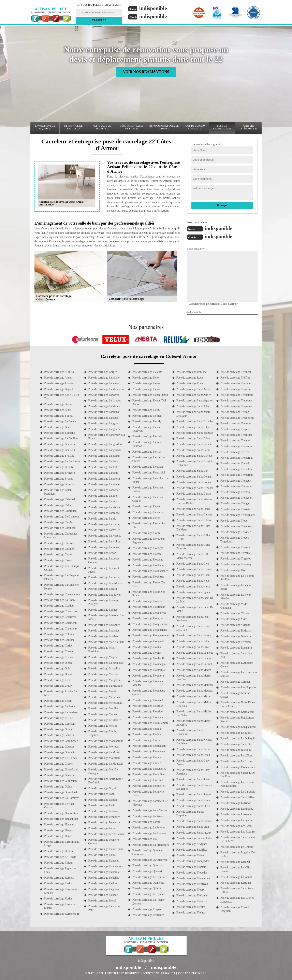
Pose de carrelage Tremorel (236, 492)
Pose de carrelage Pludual (147, 729)
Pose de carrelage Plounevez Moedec (148, 683)
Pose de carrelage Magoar (103, 657)
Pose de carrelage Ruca (190, 378)
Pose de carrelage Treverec (236, 532)
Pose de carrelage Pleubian (147, 467)
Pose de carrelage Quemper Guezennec (148, 852)
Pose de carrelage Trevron (235, 547)
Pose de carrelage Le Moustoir (106, 764)
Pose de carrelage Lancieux (104, 383)
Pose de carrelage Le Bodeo (60, 421)
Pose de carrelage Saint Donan (194, 494)
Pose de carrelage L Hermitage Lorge (62, 844)
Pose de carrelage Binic (58, 410)
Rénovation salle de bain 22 (132, 127)
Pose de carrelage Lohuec (103, 610)
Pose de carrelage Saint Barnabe (195, 421)
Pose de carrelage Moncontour (106, 741)
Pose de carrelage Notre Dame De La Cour (238, 704)
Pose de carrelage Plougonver (149, 613)
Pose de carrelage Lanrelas (103, 501)
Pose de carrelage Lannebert (104, 490)
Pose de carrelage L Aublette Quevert (237, 665)
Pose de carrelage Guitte (58, 787)
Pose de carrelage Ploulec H (148, 658)
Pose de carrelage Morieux (103, 747)
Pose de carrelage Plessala (147, 436)
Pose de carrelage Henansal (60, 825)
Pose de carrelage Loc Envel (104, 595)
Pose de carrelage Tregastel (236, 389)
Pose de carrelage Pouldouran (149, 833)
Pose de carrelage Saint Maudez (195, 691)
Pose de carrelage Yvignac (235, 625)
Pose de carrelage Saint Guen (193, 575)
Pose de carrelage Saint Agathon (195, 401)
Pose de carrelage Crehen (59, 657)
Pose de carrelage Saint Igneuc (194, 592)
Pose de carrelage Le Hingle (60, 857)
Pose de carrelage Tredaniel (192, 896)
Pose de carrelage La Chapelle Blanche (61, 577)
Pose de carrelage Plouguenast (149, 630)
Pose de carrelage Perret (102, 828)
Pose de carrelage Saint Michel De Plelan (194, 713)
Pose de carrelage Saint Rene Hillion (237, 890)
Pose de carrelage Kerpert (103, 372)
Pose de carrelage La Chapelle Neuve (61, 587)
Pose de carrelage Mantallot (104, 669)
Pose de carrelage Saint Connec (194, 482)
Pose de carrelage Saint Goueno (194, 569)
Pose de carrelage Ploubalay (148, 565)
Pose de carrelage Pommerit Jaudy (148, 793)
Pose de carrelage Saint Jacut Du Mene (195, 609)
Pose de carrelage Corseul (59, 651)
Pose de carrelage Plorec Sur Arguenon (148, 541)
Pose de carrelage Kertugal (236, 883)
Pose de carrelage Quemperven (150, 860)
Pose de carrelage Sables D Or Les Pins (238, 775)
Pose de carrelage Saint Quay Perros (193, 762)
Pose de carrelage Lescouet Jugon (104, 570)
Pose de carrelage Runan (190, 383)
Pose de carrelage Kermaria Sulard (60, 906)
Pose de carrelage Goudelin (60, 752)
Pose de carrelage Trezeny (235, 553)
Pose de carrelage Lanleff (103, 467)
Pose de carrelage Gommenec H (62, 741)
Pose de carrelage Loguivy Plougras (103, 602)
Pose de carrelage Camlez (59, 522)
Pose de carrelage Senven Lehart (195, 838)
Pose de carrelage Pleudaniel (149, 473)
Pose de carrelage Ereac (58, 680)
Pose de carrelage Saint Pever (193, 749)
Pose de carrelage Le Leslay (104, 577)
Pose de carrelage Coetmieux (61, 629)
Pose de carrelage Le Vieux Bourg (236, 587)
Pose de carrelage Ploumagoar (149, 664)
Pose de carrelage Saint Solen (193, 800)
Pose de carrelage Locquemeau (238, 727)
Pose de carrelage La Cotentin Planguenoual (237, 784)
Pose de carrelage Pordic (146, 822)
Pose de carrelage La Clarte (236, 761)
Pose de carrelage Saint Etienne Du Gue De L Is (194, 501)
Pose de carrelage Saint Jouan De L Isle (193, 628)
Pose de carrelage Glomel (59, 729)
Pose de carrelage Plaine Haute (106, 849)
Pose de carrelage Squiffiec (192, 850)
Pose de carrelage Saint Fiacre (194, 509)
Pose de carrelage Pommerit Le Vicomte (150, 803)
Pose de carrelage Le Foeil (59, 718)
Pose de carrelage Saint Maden (194, 670)
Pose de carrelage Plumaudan (149, 746)
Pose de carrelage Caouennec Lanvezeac (61, 535)
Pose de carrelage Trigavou (236, 559)
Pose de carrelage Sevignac (192, 844)
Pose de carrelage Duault (58, 674)
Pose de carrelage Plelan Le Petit (104, 908)
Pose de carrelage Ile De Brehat (62, 461)
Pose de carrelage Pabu (101, 794)
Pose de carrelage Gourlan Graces (235, 695)
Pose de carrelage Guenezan (236, 636)
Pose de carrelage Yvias (234, 619)
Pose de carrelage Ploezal (147, 533)
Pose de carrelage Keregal (235, 862)
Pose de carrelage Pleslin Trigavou (146, 429)
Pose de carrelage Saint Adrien (194, 395)
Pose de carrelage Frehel (102, 901)
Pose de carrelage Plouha (146, 647)
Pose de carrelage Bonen (58, 427)
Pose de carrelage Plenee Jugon (150, 395)
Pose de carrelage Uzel (233, 570)
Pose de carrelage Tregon (235, 412)
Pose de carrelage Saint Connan (194, 477)
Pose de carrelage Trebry (191, 890)
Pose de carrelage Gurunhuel (61, 792)
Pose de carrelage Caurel (58, 555)
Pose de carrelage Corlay (58, 646)
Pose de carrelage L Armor (236, 803)
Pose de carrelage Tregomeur (237, 406)
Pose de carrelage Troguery (236, 564)
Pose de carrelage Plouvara (148, 717)
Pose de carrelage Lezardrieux (105, 583)
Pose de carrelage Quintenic (148, 883)
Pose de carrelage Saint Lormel (194, 664)
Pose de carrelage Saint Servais (194, 794)
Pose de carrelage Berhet (58, 404)
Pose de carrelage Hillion (59, 851)
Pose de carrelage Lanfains (103, 412)
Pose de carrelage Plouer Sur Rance (149, 594)
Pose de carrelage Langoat (103, 423)
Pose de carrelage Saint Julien (193, 641)
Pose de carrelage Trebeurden (193, 878)
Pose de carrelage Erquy (58, 686)
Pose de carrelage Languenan (105, 450)
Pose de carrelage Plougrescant (150, 624)
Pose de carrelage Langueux (104, 456)
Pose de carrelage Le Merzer (104, 720)
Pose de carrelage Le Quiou (148, 894)
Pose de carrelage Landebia (104, 395)
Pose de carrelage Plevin (146, 518)
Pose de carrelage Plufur (146, 740)
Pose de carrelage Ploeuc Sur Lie (149, 525)
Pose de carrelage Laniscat (103, 461)
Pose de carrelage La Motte (104, 752)
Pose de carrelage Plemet (146, 383)
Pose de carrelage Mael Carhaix (106, 642)
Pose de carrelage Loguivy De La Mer (238, 854)
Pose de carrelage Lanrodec (104, 513)
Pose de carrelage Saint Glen (193, 564)
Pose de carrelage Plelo (145, 378)
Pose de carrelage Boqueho (60, 433)
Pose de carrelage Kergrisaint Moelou (61, 891)
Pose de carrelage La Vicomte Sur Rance (237, 578)
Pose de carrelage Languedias (105, 444)
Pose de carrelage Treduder (236, 372)
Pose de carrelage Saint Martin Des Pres (194, 677)
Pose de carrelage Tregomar (236, 401)
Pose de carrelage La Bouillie (61, 438)
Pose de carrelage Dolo (57, 669)
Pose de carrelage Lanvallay (104, 524)
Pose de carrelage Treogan (235, 503)
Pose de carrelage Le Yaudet (236, 733)
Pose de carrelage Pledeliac (104, 878)
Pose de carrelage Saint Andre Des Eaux (193, 414)
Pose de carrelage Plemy (146, 389)
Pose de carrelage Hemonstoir (61, 813)
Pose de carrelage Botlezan (236, 631)
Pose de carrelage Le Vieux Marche (236, 596)
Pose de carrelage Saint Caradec (195, 444)
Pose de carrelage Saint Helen (193, 581)
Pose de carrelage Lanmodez (105, 484)
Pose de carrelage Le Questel (237, 820)
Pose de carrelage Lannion (103, 496)
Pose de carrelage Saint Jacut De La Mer (195, 600)
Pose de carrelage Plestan (147, 452)
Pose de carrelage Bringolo (60, 473)
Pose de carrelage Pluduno (147, 734)
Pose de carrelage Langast (103, 418)
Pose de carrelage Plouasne (148, 560)
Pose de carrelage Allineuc (59, 372)
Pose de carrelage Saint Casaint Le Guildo (194, 463)
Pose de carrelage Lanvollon (104, 542)
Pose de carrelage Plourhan (148, 706)
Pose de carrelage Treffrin (235, 378)
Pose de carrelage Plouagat (147, 548)
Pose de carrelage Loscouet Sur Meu (106, 617)
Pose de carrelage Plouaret (147, 554)
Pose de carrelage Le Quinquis (238, 738)
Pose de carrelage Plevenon (148, 512)
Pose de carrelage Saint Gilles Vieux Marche (193, 556)
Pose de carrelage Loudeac (103, 636)
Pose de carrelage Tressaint (236, 509)
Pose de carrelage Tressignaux (238, 515)
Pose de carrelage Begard (59, 389)
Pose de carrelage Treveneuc (237, 526)
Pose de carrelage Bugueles (236, 750)
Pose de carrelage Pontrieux (148, 816)
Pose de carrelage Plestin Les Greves (149, 459)
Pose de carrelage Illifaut (58, 863)
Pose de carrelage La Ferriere (61, 712)
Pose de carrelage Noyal (102, 788)
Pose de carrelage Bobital (59, 416)
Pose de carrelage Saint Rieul (193, 779)
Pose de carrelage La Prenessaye (151, 845)
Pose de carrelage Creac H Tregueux (235, 909)
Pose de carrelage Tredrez (191, 913)
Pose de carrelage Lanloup (103, 473)
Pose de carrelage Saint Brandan (195, 433)
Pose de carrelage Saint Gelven (194, 515)
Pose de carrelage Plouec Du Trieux (148, 584)
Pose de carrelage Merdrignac (105, 703)
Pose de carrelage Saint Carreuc (194, 456)
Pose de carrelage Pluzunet (147, 780)
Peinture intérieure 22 (248, 127)
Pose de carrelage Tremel (235, 463)
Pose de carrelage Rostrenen (148, 915)
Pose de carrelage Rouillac (192, 372)
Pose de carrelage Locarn (103, 589)
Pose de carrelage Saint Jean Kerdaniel (193, 619)
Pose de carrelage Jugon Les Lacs (60, 870)
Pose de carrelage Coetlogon (60, 623)
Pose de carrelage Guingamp (61, 781)
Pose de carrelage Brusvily (59, 484)
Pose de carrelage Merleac (103, 714)
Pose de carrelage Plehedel (103, 895)
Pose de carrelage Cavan (58, 560)
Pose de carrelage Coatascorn (61, 611)
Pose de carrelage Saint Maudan (195, 685)
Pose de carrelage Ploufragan (149, 607)
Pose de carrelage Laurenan (104, 547)
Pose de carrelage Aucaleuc (60, 383)
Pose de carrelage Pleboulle (104, 872)
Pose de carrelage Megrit (102, 691)
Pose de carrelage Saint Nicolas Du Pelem (194, 742)
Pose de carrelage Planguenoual (106, 866)
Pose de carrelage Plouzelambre (150, 723)
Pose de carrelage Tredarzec (192, 901)
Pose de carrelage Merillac (103, 708)
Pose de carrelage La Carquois (238, 792)
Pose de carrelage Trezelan (236, 642)
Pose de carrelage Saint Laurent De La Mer (238, 839)
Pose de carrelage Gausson (59, 724)
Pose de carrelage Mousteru (104, 758)
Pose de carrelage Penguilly (104, 817)
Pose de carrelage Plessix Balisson (147, 444)
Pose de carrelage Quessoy (147, 865)
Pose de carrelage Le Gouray (61, 758)
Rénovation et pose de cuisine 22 (164, 127)
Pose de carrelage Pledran (103, 883)
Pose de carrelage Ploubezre (148, 577)
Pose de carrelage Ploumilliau (149, 670)
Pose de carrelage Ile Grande (237, 847)
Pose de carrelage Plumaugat (149, 751)
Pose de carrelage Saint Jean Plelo (237, 655)
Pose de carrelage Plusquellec (149, 769)
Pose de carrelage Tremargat (237, 458)
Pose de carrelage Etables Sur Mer (61, 693)
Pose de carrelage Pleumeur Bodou (148, 489)
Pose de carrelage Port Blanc (237, 756)
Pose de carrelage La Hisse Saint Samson (239, 674)
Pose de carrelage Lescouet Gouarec (104, 560)
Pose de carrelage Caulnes (59, 549)
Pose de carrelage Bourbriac (60, 444)
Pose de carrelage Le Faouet (60, 706)
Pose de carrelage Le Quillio (148, 877)
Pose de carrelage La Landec (105, 401)
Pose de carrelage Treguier (236, 441)
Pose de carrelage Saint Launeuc (195, 653)
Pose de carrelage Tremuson (236, 498)
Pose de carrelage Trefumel (236, 383)
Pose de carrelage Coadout (59, 606)
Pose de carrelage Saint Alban (193, 406)
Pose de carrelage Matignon (104, 680)
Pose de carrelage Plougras (147, 618)
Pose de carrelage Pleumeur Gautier (148, 499)
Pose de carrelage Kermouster (237, 712)
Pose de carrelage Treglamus (237, 395)
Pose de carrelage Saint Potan (193, 755)
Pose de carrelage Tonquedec (193, 861)
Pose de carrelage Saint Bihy (193, 427)
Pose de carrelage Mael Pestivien (101, 649)
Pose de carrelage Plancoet (103, 861)
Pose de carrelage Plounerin (148, 676)
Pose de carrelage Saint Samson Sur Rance (194, 787)
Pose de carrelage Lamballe (104, 378)
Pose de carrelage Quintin (147, 888)
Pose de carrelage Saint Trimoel (194, 821)
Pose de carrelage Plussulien (148, 774)
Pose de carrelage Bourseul (60, 450)
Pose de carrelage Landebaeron (106, 389)
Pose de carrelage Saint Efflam (238, 797)
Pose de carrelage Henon (58, 836)
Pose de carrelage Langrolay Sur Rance (107, 437)
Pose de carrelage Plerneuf (147, 416)
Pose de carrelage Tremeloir (236, 469)
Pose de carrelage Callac (58, 505)
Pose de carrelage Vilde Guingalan (234, 606)
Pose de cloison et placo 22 (195, 127)
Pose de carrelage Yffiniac (235, 613)
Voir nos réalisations (146, 72)
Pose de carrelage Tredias (191, 907)
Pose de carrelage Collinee (59, 640)
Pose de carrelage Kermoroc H (62, 914)
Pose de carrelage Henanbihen (61, 819)
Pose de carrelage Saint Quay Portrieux (193, 772)
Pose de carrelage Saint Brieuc (194, 438)
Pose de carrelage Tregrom (236, 423)
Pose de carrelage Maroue (103, 674)
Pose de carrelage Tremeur (236, 481)
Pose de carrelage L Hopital (236, 877)
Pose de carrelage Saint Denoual (195, 488)
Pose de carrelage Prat (145, 839)
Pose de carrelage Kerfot (58, 883)
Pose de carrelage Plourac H (148, 700)
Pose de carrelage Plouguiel (148, 641)
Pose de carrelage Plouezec (148, 601)
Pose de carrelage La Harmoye (62, 798)
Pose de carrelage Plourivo (147, 712)
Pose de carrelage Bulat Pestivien (58, 492)
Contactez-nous (192, 973)
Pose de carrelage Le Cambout (62, 517)
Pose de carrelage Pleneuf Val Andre (149, 402)
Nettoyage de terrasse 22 (102, 127)
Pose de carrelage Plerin (146, 410)
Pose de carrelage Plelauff (147, 372)
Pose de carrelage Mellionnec (105, 697)
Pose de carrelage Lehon (102, 553)
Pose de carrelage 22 (222, 127)
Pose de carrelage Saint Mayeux (195, 696)
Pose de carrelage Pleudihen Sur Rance (150, 480)
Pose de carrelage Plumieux (148, 757)
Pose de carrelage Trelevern (236, 446)
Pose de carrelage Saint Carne (193, 450)
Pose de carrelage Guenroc (59, 775)
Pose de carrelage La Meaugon (106, 686)
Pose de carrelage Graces (58, 764)
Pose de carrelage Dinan (58, 663)
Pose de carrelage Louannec (104, 625)
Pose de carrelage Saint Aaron (193, 389)
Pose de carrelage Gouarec (59, 747)
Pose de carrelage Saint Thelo (193, 806)
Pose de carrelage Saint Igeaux (194, 833)
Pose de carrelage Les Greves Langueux (237, 900)
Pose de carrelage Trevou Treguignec (235, 539)
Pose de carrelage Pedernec (104, 811)
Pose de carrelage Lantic (102, 519)
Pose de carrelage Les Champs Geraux (62, 568)
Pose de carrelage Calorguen (60, 511)
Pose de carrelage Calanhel (60, 499)
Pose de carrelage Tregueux (236, 429)
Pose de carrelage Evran (58, 701)
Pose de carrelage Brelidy (59, 467)
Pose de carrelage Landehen (104, 406)
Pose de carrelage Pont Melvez (150, 810)
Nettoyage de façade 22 (73, 127)
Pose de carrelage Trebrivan (192, 884)
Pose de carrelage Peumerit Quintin (104, 842)
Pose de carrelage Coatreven (60, 617)
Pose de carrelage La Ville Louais (235, 869)
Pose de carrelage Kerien (58, 899)
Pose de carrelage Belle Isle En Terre (62, 397)
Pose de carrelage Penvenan (104, 822)
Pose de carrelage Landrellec (237, 809)
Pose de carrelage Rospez (147, 909)
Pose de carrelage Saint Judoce (194, 635)
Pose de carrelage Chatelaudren (62, 594)
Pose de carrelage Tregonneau (237, 418)
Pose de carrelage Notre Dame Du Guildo (105, 781)
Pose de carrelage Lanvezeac (105, 536)
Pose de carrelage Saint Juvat (193, 647)
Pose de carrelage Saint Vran (193, 827)
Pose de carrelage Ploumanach (238, 767)
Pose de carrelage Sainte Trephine (190, 814)
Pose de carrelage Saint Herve (193, 587)
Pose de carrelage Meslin (102, 726)
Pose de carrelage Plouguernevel (151, 635)
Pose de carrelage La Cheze (60, 600)
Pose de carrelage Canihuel (60, 528)
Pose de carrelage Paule (102, 805)
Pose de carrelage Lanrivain (104, 507)
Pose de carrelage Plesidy (147, 421)
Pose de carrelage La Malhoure (106, 663)
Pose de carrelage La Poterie (148, 828)
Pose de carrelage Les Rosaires (238, 832)
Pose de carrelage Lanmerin (104, 479)
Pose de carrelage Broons (59, 479)
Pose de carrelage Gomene (59, 735)
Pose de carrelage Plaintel (103, 855)
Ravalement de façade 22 (45, 127)
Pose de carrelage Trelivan (235, 452)
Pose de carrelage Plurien (147, 763)
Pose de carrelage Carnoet (59, 543)
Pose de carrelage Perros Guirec (106, 834)
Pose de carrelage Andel (58, 378)
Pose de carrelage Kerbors (59, 878)
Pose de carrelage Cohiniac (60, 634)
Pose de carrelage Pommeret (148, 786)
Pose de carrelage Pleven (146, 506)
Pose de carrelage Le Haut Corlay (59, 806)
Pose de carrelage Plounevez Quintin (148, 692)
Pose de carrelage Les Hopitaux (238, 687)
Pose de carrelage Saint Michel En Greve (194, 723)
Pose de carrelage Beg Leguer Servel (237, 719)
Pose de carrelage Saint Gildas (194, 520)
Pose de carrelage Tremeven (236, 486)
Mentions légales (159, 973)
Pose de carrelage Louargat (104, 631)
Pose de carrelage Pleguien (103, 889)
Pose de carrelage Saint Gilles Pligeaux (193, 547)
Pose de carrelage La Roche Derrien (148, 902)
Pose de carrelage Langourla (104, 429)
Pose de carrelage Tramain (191, 867)
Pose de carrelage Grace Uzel (61, 770)
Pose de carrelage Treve (234, 521)
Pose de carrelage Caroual (235, 682)
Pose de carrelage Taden (190, 855)
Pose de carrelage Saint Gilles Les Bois (193, 537)
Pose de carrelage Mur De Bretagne (103, 771)
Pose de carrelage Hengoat (59, 830)
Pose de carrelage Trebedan (192, 873)
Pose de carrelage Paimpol (103, 800)
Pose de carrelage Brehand (59, 456)
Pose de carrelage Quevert (147, 871)
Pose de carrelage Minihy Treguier (103, 733)
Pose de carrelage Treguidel (236, 435)
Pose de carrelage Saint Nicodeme (190, 732)
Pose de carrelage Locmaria (236, 648)
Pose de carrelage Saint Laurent (194, 658)
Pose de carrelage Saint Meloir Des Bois (194, 704)
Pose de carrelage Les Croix (236, 826)
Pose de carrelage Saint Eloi (236, 744)
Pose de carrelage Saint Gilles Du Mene (193, 528)
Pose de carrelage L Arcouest (237, 814)
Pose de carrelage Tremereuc (237, 475)
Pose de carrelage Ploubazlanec (150, 571)
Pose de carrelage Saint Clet (192, 471)
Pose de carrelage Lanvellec (104, 530)
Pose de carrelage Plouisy (147, 653)
